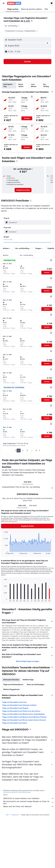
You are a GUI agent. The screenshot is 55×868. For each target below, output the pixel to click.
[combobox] (12, 26)
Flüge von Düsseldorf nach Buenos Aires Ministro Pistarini (24, 717)
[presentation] (32, 21)
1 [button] (19, 450)
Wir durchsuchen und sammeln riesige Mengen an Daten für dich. (29, 802)
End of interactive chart (3, 552)
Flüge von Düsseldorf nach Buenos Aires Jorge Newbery (24, 714)
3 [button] (27, 450)
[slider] (52, 242)
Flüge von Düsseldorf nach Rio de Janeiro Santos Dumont (24, 720)
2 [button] (23, 450)
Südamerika (15, 815)
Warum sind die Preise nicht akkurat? (29, 806)
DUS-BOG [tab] (28, 482)
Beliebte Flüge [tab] (28, 680)
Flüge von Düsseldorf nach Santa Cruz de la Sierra (21, 711)
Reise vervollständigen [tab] (36, 684)
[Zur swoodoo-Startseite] (14, 3)
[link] (23, 190)
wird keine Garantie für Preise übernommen (17, 792)
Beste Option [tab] (21, 85)
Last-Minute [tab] (34, 85)
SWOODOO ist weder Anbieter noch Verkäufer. (29, 798)
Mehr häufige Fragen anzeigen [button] (27, 661)
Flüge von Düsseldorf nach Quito (15, 723)
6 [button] (36, 450)
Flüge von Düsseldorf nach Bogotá (15, 708)
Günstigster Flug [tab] (8, 85)
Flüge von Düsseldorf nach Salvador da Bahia (19, 705)
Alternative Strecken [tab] (11, 680)
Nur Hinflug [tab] (46, 85)
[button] (4, 3)
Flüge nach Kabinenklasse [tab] (13, 684)
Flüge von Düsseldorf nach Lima (14, 702)
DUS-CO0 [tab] (22, 506)
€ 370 (27, 21)
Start (7, 815)
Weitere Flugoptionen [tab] (11, 689)
